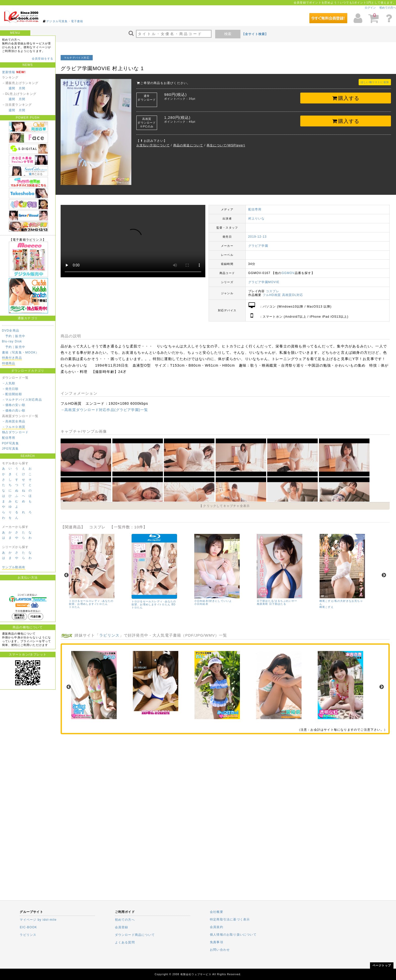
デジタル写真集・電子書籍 (65, 21)
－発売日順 (10, 389)
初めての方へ (388, 8)
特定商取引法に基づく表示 (230, 919)
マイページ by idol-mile (38, 920)
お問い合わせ (220, 950)
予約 (9, 336)
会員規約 (217, 927)
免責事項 (217, 942)
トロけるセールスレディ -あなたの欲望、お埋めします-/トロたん (91, 602)
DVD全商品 (11, 331)
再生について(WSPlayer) (226, 145)
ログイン (370, 8)
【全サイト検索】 (255, 34)
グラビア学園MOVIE (264, 282)
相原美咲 (263, 604)
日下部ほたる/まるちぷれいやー (277, 601)
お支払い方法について (153, 145)
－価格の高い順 (14, 411)
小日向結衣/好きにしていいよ (213, 601)
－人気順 (9, 383)
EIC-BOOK (28, 927)
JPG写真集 (10, 449)
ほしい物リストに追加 (375, 82)
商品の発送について (188, 145)
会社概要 (217, 912)
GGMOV (288, 273)
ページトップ (382, 965)
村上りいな (257, 219)
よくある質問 (125, 942)
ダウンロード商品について (135, 935)
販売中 (20, 336)
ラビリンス (109, 635)
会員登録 (122, 927)
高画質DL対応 (293, 295)
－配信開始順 (12, 394)
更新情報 (9, 72)
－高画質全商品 (14, 421)
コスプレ (273, 291)
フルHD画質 (272, 295)
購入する (346, 98)
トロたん (75, 607)
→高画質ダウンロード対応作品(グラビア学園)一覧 (104, 410)
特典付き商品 (12, 358)
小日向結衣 (201, 604)
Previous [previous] (66, 575)
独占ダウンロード (15, 432)
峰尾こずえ (327, 607)
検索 (228, 34)
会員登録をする (43, 59)
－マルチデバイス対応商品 (22, 400)
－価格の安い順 (14, 405)
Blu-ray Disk (12, 341)
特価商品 (9, 363)
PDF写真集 (10, 443)
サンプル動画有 (14, 567)
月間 (22, 88)
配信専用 (9, 438)
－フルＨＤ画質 (14, 427)
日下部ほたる (277, 604)
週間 (12, 88)
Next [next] (384, 575)
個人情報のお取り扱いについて (233, 935)
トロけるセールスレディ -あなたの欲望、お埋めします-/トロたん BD (154, 603)
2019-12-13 (257, 237)
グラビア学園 (258, 246)
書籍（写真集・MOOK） (21, 352)
